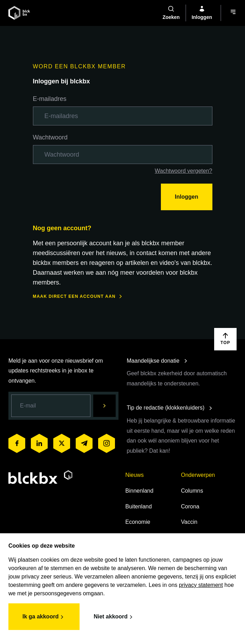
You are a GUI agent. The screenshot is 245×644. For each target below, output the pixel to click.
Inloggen (187, 197)
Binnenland (139, 491)
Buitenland (139, 506)
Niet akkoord (114, 617)
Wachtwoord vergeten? (184, 171)
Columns (192, 491)
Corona (190, 506)
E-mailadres (50, 99)
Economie (138, 522)
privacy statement (201, 585)
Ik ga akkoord (44, 617)
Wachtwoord (50, 137)
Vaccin (189, 522)
